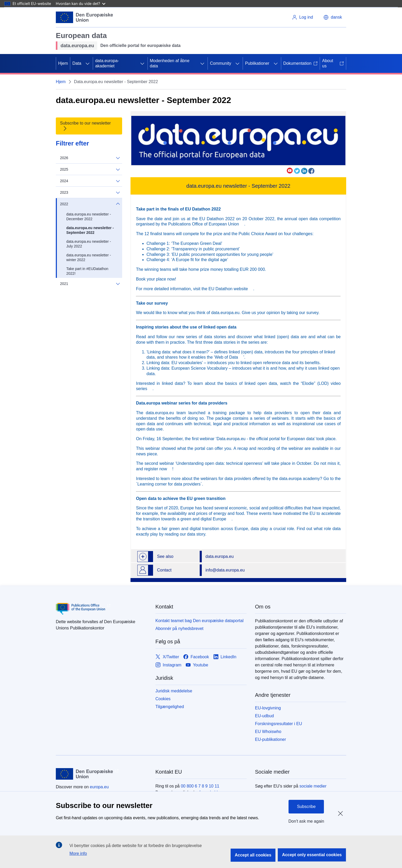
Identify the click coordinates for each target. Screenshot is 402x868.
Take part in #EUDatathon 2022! (87, 271)
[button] (333, 17)
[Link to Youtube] (197, 665)
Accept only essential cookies (312, 855)
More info (78, 853)
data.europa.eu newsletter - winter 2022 (89, 257)
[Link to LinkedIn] (225, 657)
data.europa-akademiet (107, 63)
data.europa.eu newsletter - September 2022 (90, 230)
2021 (90, 284)
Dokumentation (301, 63)
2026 (90, 158)
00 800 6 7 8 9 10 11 (200, 786)
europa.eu (99, 787)
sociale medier (313, 786)
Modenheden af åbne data (170, 63)
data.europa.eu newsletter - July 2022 (89, 244)
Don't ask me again (306, 821)
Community (221, 63)
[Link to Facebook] (196, 657)
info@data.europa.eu (225, 570)
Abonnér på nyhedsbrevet (179, 629)
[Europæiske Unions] (85, 17)
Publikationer (257, 63)
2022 (90, 204)
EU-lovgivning (268, 708)
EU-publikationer (270, 739)
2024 (90, 181)
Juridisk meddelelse (174, 691)
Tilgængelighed (170, 707)
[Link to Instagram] (168, 665)
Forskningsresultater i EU (279, 724)
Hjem (63, 63)
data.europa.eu (220, 556)
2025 (90, 169)
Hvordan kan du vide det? (81, 4)
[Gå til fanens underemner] (88, 63)
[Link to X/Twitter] (167, 657)
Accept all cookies (253, 855)
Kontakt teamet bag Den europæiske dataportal (199, 621)
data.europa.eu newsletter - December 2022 (89, 217)
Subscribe (306, 807)
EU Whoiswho (268, 732)
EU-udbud (264, 716)
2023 (90, 193)
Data (77, 63)
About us (333, 63)
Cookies (163, 699)
